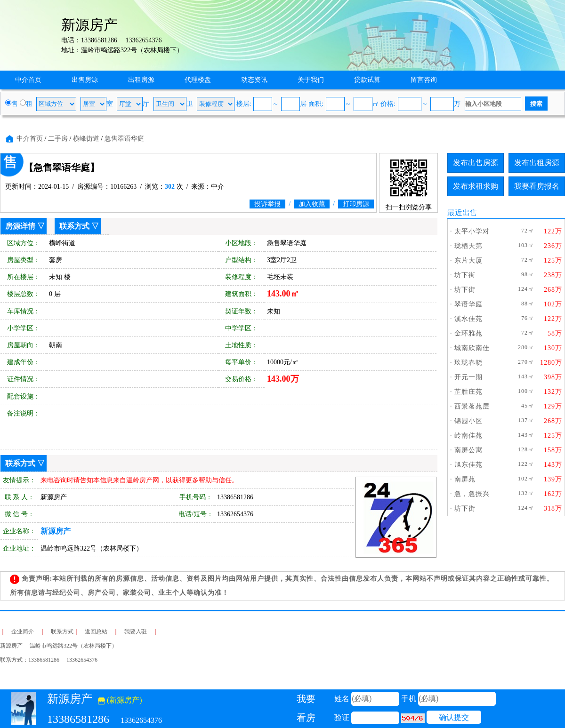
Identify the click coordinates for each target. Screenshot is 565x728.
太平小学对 (472, 231)
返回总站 (96, 632)
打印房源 (356, 204)
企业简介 (23, 632)
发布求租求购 (476, 186)
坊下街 (465, 275)
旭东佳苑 (468, 465)
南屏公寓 (468, 450)
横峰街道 (86, 139)
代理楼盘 (198, 80)
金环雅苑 (468, 333)
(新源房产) (120, 700)
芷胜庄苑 (468, 392)
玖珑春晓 (468, 363)
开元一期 (468, 377)
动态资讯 (254, 80)
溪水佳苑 (468, 319)
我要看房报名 (537, 186)
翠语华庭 (468, 304)
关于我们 (311, 80)
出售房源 (85, 80)
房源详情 (20, 226)
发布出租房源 (537, 163)
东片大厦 (468, 260)
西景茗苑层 (472, 406)
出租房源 (141, 80)
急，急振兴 (472, 494)
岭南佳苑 (468, 436)
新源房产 (56, 531)
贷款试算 (367, 80)
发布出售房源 (476, 163)
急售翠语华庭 (124, 139)
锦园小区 (468, 421)
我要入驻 (136, 632)
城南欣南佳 (472, 348)
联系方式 (74, 226)
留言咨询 (424, 80)
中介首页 (28, 80)
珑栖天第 (468, 246)
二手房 (58, 139)
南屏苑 (465, 479)
